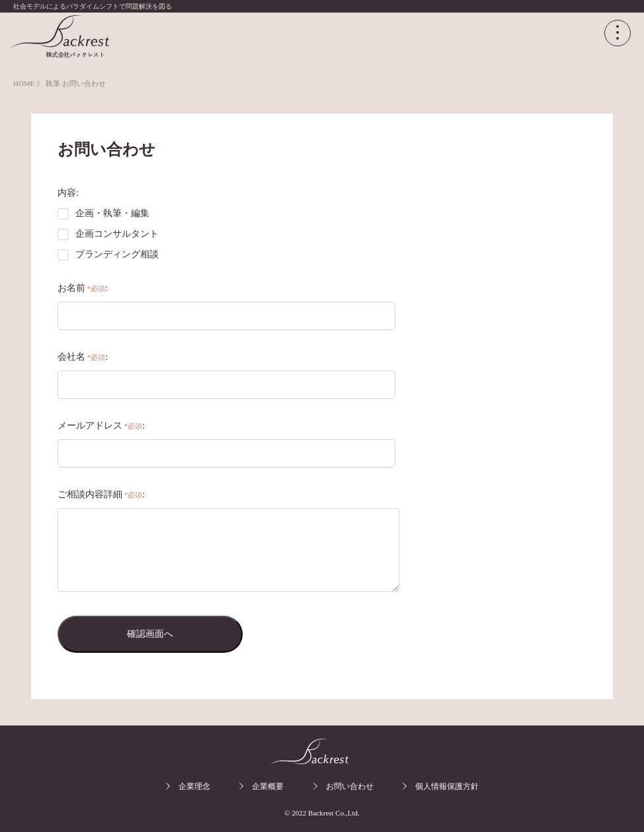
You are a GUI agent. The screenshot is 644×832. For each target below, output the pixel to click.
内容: (68, 193)
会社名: (83, 357)
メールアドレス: (101, 426)
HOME (25, 83)
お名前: (83, 288)
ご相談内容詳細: (101, 494)
